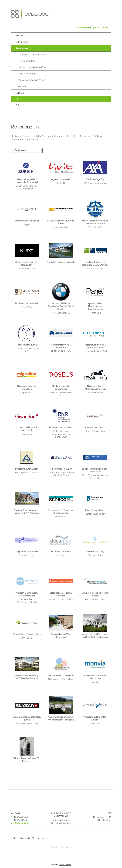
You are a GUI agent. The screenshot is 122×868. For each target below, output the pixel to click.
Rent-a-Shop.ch (65, 865)
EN (17, 105)
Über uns (21, 86)
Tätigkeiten (22, 42)
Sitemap (54, 847)
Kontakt (20, 93)
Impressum (67, 847)
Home (19, 36)
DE (17, 99)
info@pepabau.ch (20, 823)
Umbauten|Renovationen (33, 55)
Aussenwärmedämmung (32, 80)
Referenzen (22, 48)
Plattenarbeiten (27, 74)
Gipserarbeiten (27, 61)
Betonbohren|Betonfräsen (33, 67)
